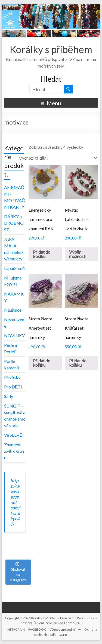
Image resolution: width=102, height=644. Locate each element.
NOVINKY (14, 335)
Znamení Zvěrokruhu (14, 451)
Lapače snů (14, 268)
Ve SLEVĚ (13, 435)
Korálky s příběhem (51, 49)
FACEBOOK (37, 629)
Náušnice (13, 310)
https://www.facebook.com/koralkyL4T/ (15, 502)
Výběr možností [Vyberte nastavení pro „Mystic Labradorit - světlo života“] (78, 254)
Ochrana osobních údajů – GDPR (65, 632)
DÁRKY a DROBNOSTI (14, 223)
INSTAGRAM (16, 629)
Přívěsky (12, 377)
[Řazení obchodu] (58, 158)
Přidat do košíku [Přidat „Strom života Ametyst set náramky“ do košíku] (42, 363)
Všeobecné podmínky (65, 629)
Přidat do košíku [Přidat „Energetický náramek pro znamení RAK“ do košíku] (42, 254)
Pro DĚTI (13, 387)
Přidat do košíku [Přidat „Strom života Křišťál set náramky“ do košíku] (78, 363)
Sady (9, 396)
